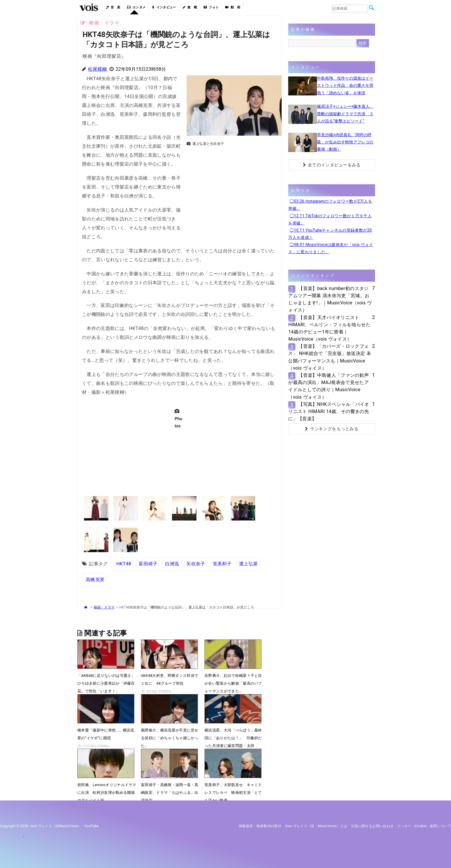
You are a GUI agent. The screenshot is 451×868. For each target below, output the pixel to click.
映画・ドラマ (104, 607)
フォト (211, 7)
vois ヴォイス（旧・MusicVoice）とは (316, 826)
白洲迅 (172, 564)
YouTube (92, 826)
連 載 (190, 7)
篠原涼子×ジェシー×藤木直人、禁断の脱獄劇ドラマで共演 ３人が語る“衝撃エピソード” (345, 114)
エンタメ (136, 7)
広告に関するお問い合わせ (372, 826)
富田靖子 (148, 564)
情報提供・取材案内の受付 (260, 826)
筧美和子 (222, 564)
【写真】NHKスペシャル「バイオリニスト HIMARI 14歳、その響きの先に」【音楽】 (329, 411)
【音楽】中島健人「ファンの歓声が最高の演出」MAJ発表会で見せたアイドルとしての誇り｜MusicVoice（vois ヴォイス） (328, 386)
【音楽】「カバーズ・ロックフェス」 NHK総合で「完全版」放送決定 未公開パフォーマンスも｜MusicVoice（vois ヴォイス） (330, 357)
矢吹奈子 (196, 564)
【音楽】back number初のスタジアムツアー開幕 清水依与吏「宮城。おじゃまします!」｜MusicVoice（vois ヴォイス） (330, 299)
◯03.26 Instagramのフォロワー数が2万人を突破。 (330, 205)
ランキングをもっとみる (332, 429)
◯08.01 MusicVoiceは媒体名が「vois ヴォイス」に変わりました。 (331, 248)
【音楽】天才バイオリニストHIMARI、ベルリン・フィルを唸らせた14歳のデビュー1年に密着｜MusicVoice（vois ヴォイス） (329, 328)
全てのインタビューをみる (332, 165)
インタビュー (164, 7)
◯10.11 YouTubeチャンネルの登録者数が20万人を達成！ (330, 234)
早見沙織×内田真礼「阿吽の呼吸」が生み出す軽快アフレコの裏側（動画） (345, 142)
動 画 (233, 7)
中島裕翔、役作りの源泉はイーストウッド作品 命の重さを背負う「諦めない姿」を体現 (345, 85)
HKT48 (124, 564)
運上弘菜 (248, 564)
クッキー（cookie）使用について (424, 826)
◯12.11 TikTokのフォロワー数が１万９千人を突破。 (330, 219)
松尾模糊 (97, 69)
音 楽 (113, 7)
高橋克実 (95, 580)
